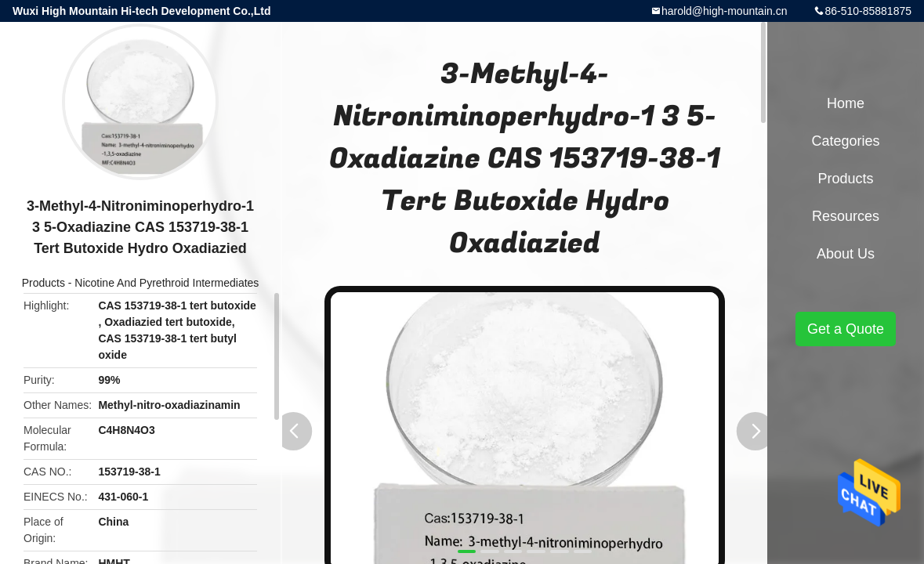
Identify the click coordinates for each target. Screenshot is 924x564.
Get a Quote (846, 329)
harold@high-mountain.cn (725, 11)
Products (43, 283)
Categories (845, 141)
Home (846, 103)
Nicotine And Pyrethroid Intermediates (167, 283)
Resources (846, 216)
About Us (846, 254)
